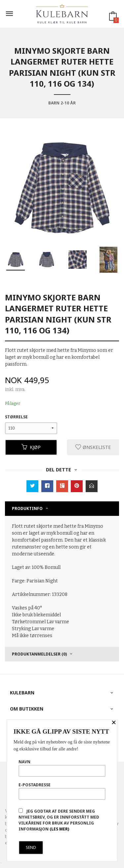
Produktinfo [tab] (27, 508)
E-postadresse (62, 791)
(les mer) (59, 829)
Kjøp (31, 447)
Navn (62, 768)
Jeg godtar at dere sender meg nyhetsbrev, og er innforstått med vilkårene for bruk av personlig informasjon (59, 820)
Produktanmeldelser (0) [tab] (39, 654)
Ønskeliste (93, 447)
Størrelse (16, 417)
